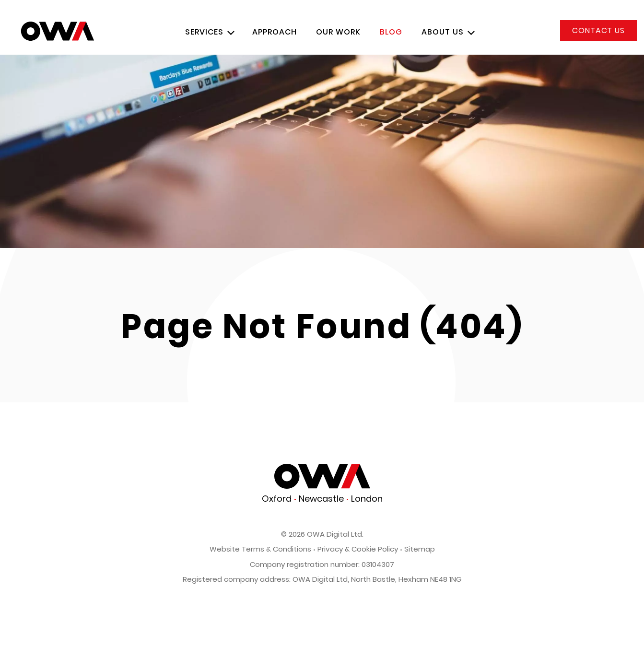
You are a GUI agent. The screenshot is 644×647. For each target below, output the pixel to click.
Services (204, 32)
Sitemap (420, 549)
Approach (275, 32)
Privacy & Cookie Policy (358, 549)
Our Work (338, 32)
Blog (391, 32)
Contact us (598, 30)
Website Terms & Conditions (260, 549)
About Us (443, 32)
